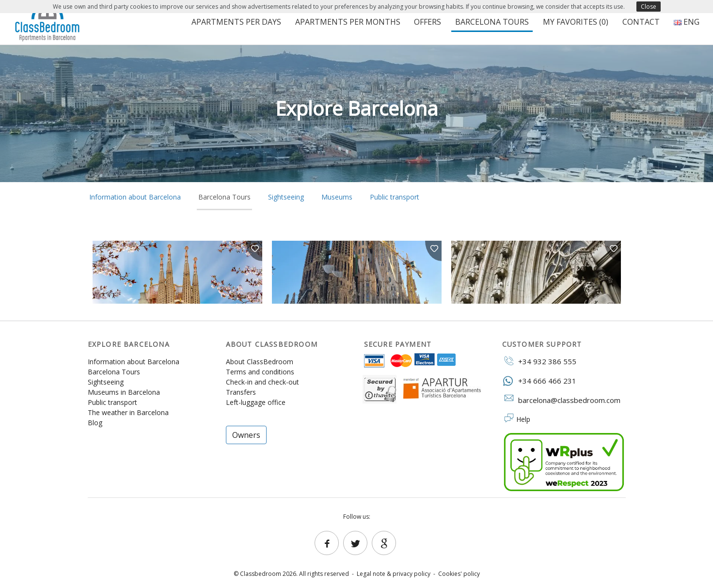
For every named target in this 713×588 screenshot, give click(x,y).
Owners (246, 435)
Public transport (395, 197)
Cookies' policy (459, 574)
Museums (337, 197)
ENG (687, 22)
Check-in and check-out (262, 382)
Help (523, 419)
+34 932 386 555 (539, 361)
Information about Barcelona (135, 197)
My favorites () (576, 22)
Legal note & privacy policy (394, 574)
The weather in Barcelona (128, 412)
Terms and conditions (260, 372)
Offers (428, 22)
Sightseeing (286, 197)
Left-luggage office (256, 402)
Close (649, 7)
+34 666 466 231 (539, 380)
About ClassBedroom (260, 362)
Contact (641, 22)
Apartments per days (236, 22)
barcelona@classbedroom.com (561, 400)
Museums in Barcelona (124, 392)
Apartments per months (348, 22)
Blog (95, 423)
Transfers (241, 392)
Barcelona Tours (492, 22)
